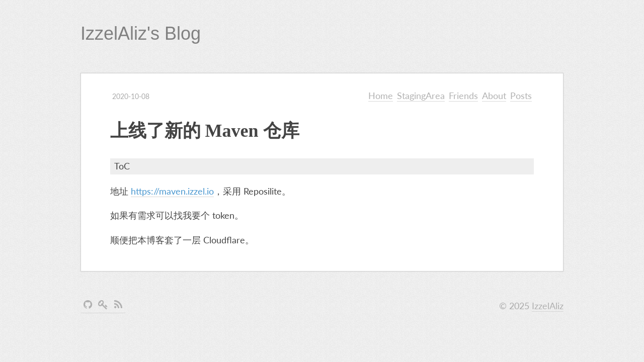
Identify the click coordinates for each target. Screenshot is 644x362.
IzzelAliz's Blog (141, 33)
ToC (122, 166)
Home (381, 96)
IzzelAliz (548, 306)
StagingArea (421, 96)
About (494, 96)
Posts (521, 96)
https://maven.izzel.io (172, 191)
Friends (463, 96)
